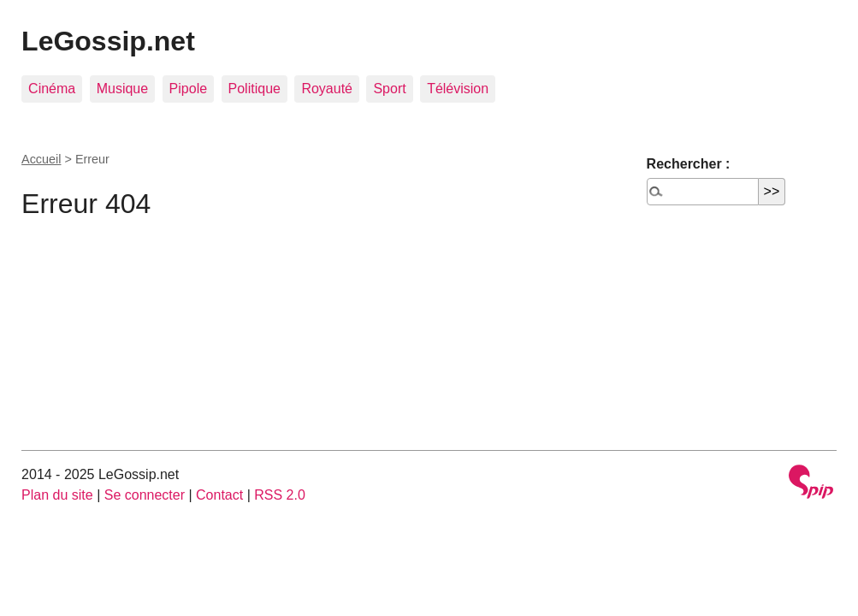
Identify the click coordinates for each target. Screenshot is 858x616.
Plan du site (57, 495)
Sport (389, 89)
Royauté (327, 89)
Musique (122, 89)
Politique (254, 89)
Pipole (188, 89)
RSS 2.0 (280, 495)
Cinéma (52, 89)
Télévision (458, 89)
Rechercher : (689, 164)
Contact (219, 495)
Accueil (41, 159)
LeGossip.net (108, 41)
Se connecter (145, 495)
